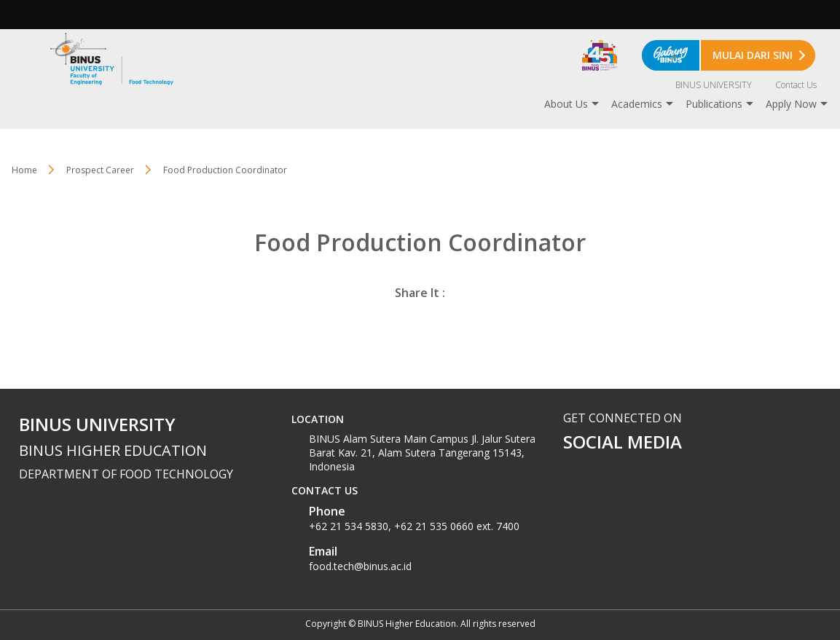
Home (24, 170)
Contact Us (796, 85)
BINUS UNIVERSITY (714, 85)
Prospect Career (100, 170)
